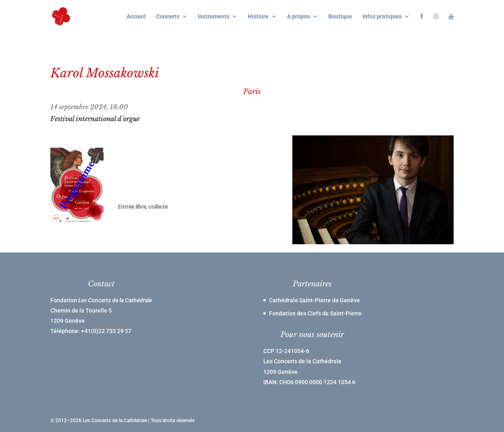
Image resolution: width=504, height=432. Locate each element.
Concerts (168, 17)
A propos (298, 17)
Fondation (101, 300)
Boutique (340, 17)
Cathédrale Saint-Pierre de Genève (314, 300)
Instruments (214, 17)
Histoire (258, 17)
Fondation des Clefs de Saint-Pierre (315, 313)
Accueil (136, 17)
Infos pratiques (382, 17)
